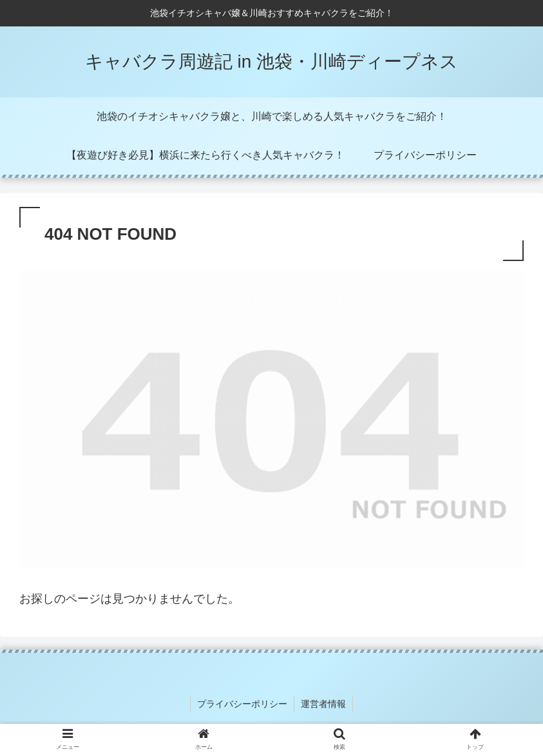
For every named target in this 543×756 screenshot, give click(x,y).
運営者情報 (323, 704)
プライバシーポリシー (242, 704)
